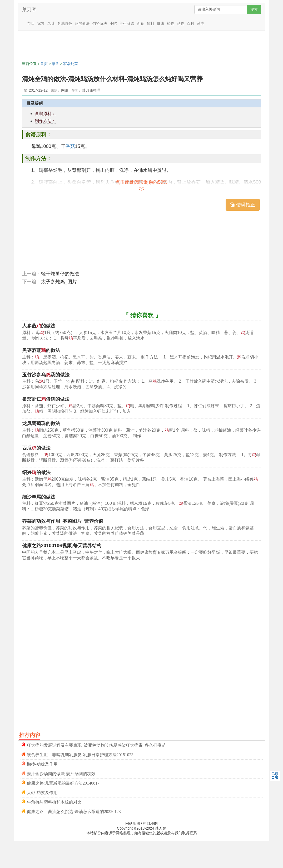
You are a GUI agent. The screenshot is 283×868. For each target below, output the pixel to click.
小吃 (113, 23)
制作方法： (45, 121)
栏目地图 (150, 824)
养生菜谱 (127, 23)
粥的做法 (100, 23)
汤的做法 (82, 23)
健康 (161, 23)
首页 (44, 64)
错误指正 (243, 205)
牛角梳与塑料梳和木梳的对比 (54, 802)
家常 (41, 23)
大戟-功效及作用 (42, 792)
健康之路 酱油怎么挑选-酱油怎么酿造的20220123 (74, 811)
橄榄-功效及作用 (42, 764)
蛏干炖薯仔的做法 (60, 274)
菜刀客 (29, 9)
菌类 (201, 23)
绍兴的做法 (36, 472)
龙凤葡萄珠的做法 (41, 423)
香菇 (70, 146)
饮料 (151, 23)
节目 (31, 23)
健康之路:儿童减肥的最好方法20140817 (63, 783)
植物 (171, 23)
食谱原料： (45, 114)
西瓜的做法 (36, 448)
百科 (191, 23)
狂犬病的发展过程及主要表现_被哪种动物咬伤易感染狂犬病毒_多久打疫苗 (96, 745)
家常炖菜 (71, 64)
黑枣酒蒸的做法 (41, 350)
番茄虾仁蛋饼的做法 (46, 399)
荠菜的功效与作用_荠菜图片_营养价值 (63, 521)
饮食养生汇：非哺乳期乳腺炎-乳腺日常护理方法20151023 (80, 754)
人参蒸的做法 (39, 326)
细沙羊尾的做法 (39, 497)
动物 (181, 23)
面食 (141, 23)
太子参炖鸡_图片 (59, 282)
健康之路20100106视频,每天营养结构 (62, 546)
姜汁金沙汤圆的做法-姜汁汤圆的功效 (61, 773)
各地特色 (65, 23)
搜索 (254, 9)
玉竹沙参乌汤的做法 (46, 375)
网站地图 (133, 824)
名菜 (51, 23)
